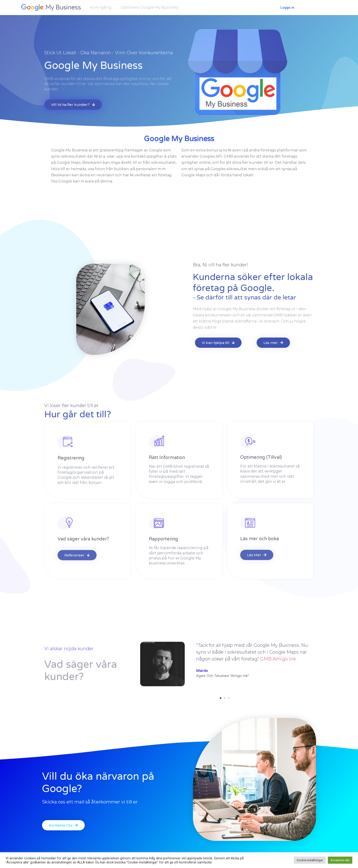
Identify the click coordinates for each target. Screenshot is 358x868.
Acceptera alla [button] (340, 860)
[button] (221, 698)
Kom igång (101, 7)
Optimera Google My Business (149, 7)
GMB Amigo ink (278, 659)
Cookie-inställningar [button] (310, 860)
